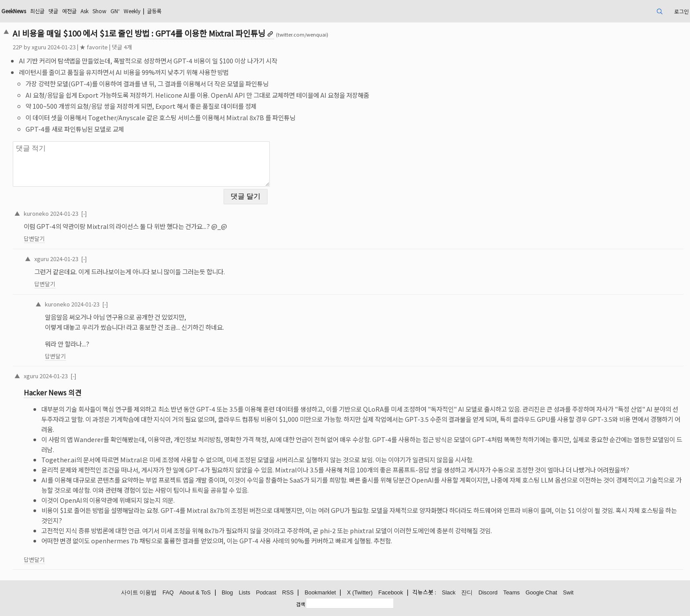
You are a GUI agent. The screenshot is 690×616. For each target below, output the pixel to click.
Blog (228, 592)
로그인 (681, 11)
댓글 (53, 11)
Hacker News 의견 (53, 393)
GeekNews (14, 11)
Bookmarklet (320, 592)
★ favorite (94, 47)
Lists (244, 592)
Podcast (266, 592)
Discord (488, 592)
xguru (39, 47)
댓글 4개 (122, 47)
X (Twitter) (360, 592)
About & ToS (195, 592)
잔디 (467, 592)
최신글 (37, 11)
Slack (449, 592)
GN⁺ (115, 11)
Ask (84, 11)
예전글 (69, 11)
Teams (512, 592)
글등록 (154, 11)
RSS (288, 592)
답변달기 (34, 238)
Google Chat (541, 592)
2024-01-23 (64, 213)
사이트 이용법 (139, 592)
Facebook (391, 592)
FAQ (168, 592)
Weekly (132, 11)
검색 (301, 604)
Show (99, 11)
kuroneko (36, 213)
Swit (568, 592)
